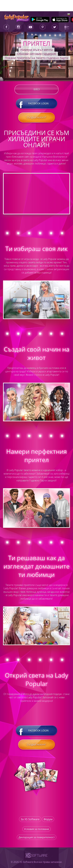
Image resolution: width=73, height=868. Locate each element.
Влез (37, 89)
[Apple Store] (60, 20)
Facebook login (36, 103)
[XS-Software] (37, 859)
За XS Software (30, 819)
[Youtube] (30, 27)
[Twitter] (55, 27)
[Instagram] (18, 27)
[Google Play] (40, 20)
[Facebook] (6, 27)
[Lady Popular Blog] (67, 27)
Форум (48, 819)
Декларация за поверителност (37, 837)
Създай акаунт (36, 117)
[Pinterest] (43, 27)
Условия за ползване (36, 829)
